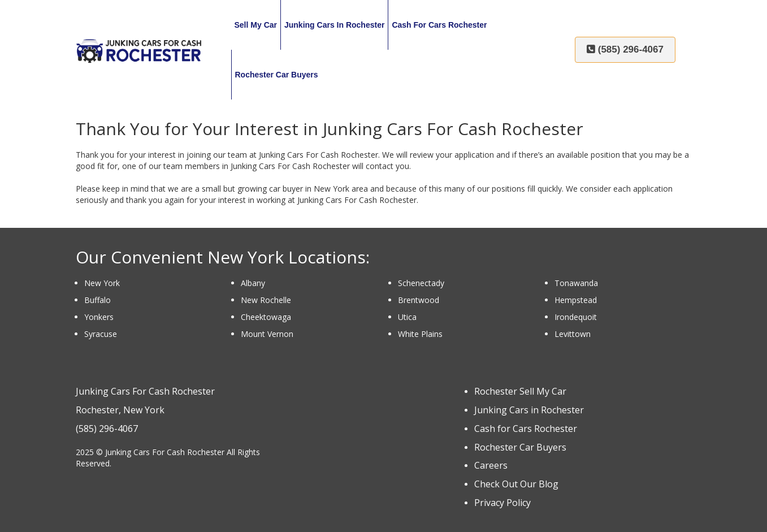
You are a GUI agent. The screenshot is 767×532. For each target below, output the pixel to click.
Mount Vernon (267, 334)
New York (102, 283)
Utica (407, 317)
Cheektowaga (266, 317)
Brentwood (419, 300)
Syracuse (101, 334)
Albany (253, 283)
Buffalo (97, 300)
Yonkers (99, 317)
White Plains (420, 334)
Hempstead (576, 300)
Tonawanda (576, 283)
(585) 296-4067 (625, 49)
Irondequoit (576, 317)
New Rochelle (266, 300)
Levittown (573, 334)
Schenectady (421, 283)
